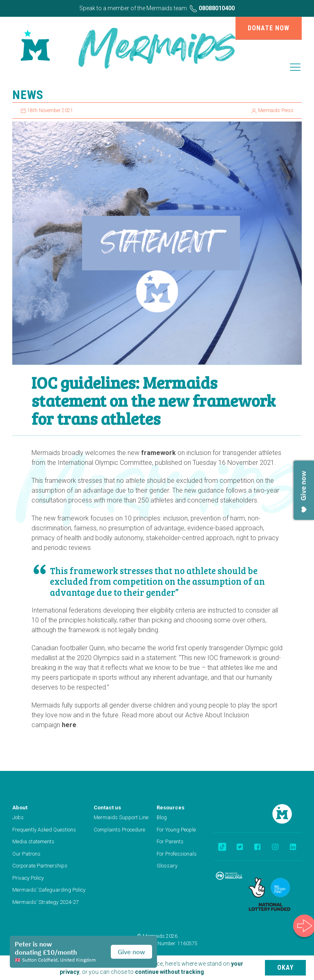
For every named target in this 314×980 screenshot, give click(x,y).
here (69, 725)
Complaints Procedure (119, 830)
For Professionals (177, 854)
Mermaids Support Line (121, 817)
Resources (170, 808)
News (28, 95)
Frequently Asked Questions (44, 830)
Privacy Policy (28, 878)
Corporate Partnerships (40, 866)
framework (158, 453)
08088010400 (212, 8)
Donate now (269, 28)
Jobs (18, 817)
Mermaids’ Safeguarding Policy (49, 890)
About (20, 808)
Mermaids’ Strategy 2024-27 (45, 902)
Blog (162, 817)
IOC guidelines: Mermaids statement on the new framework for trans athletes (154, 400)
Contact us (107, 808)
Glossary (167, 866)
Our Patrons (26, 854)
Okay (285, 968)
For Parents (170, 841)
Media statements (33, 841)
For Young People (176, 830)
